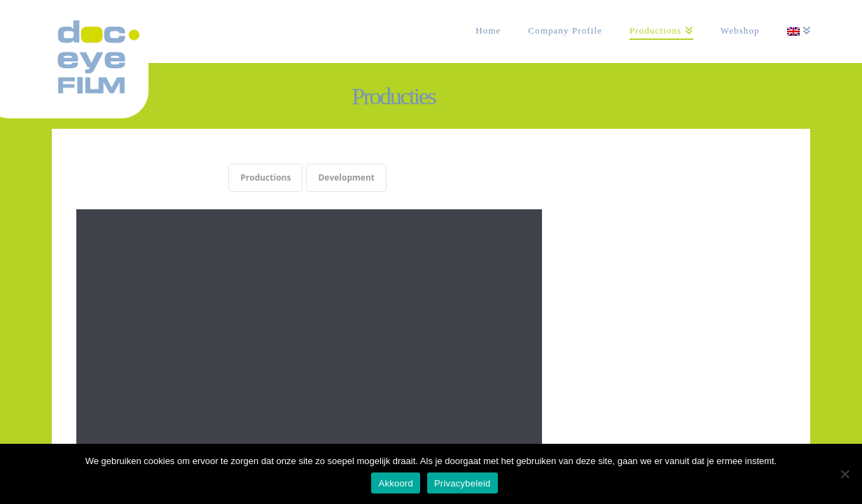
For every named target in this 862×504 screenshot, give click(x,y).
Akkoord (395, 483)
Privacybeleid (463, 483)
